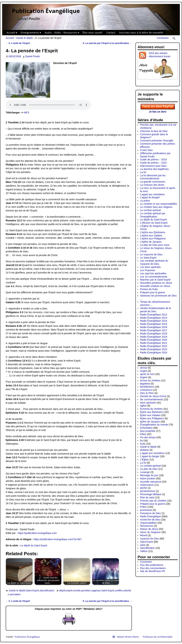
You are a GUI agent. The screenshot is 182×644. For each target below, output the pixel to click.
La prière (145, 201)
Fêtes (143, 434)
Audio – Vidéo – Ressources (63, 33)
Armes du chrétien (150, 380)
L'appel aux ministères (152, 453)
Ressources (147, 526)
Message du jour (149, 475)
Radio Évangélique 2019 (154, 337)
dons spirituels (148, 403)
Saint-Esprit (32, 590)
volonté (127, 590)
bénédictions (147, 387)
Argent (144, 377)
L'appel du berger (150, 456)
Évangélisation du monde (154, 425)
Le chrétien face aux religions (156, 207)
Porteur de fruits (149, 289)
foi (141, 441)
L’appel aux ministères (152, 194)
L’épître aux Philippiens (153, 239)
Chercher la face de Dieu (154, 131)
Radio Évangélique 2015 (154, 324)
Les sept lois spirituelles (153, 273)
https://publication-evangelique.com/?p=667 (58, 539)
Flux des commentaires (153, 568)
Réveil (144, 535)
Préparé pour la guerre (153, 292)
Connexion (163, 38)
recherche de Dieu (150, 520)
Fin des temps (148, 437)
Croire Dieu (146, 150)
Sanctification (47, 590)
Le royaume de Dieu (151, 254)
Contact (111, 33)
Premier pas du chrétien (153, 501)
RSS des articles (158, 53)
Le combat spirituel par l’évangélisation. (153, 215)
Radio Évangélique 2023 (154, 349)
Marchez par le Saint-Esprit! (155, 280)
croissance (146, 390)
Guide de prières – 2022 (153, 163)
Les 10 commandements (154, 277)
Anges (144, 371)
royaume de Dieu (150, 539)
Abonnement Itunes (160, 56)
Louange (145, 472)
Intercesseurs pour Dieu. (154, 166)
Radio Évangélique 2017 (154, 330)
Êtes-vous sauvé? (93, 33)
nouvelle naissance (151, 482)
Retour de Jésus (149, 529)
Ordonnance (147, 485)
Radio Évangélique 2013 (154, 318)
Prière (143, 507)
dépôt (62, 590)
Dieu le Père (147, 393)
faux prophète (148, 431)
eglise (143, 406)
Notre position (148, 478)
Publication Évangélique (46, 11)
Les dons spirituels (150, 267)
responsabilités (148, 523)
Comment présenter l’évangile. (157, 141)
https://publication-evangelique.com (37, 533)
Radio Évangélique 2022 (154, 346)
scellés (119, 590)
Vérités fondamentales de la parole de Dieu (156, 310)
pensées (86, 590)
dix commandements (152, 399)
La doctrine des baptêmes (154, 169)
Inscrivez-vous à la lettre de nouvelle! (141, 33)
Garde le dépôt (24, 38)
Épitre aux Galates (150, 415)
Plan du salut (147, 497)
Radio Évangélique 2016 (154, 327)
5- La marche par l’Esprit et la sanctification (107, 43)
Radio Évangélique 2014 (154, 321)
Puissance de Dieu (150, 513)
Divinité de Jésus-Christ (153, 396)
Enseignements (32, 33)
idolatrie (144, 450)
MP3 (27, 113)
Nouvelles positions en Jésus (156, 283)
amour (144, 368)
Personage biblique (151, 494)
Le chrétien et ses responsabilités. (159, 204)
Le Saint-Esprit (148, 258)
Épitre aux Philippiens (152, 418)
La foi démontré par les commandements (153, 177)
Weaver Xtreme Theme (128, 637)
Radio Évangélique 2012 (154, 315)
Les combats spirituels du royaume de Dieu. (154, 262)
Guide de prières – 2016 (153, 159)
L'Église (144, 460)
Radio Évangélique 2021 (154, 343)
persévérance (148, 491)
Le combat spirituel (151, 210)
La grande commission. (153, 182)
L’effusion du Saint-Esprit (154, 223)
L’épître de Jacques (151, 242)
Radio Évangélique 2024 (154, 352)
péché (143, 488)
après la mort (147, 374)
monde (77, 590)
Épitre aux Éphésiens (152, 412)
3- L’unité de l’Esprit (18, 43)
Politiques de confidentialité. (158, 637)
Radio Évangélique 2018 (154, 334)
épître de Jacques (150, 422)
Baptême (145, 384)
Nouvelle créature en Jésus (155, 286)
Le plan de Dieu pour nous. (155, 245)
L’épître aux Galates (151, 236)
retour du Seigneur (150, 532)
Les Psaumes (148, 270)
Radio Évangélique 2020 (154, 340)
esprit (69, 590)
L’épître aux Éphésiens (153, 232)
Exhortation (146, 428)
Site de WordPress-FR (152, 571)
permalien (15, 595)
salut (143, 545)
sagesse (96, 590)
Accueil (13, 33)
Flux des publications (152, 565)
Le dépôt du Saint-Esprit (34, 545)
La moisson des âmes (152, 185)
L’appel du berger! (150, 197)
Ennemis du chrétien (151, 409)
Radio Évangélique (151, 516)
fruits (143, 444)
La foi (143, 172)
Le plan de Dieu (149, 469)
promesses (146, 510)
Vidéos (144, 551)
